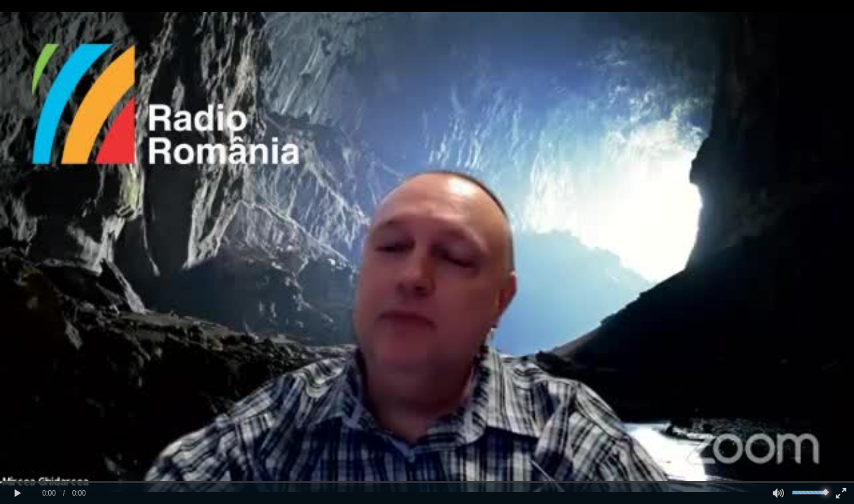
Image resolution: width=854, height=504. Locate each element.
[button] (17, 493)
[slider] (427, 482)
